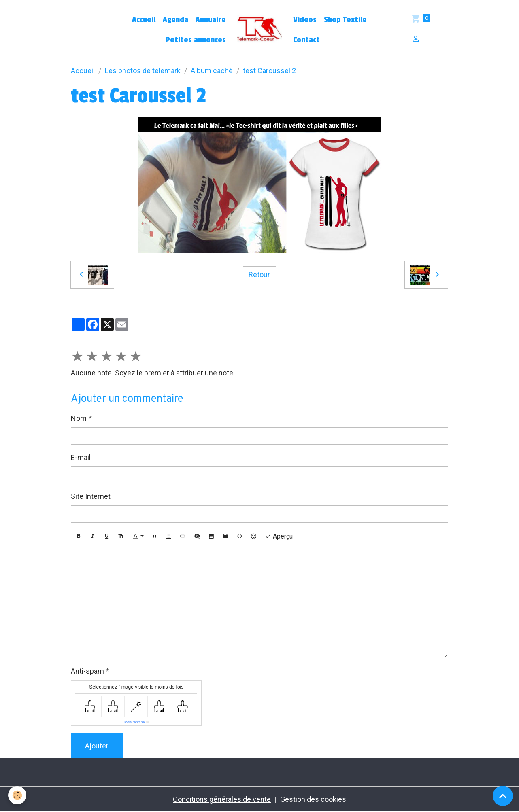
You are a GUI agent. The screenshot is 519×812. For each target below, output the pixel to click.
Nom (79, 418)
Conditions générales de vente (222, 799)
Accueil (144, 20)
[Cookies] (17, 795)
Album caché (212, 71)
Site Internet (91, 496)
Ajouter (97, 746)
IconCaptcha (135, 722)
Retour (259, 275)
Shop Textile (345, 20)
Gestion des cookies (313, 799)
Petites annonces (196, 40)
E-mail (81, 457)
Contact (306, 40)
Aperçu (279, 536)
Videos (305, 20)
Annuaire (211, 20)
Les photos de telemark (143, 71)
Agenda (175, 20)
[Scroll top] (503, 796)
